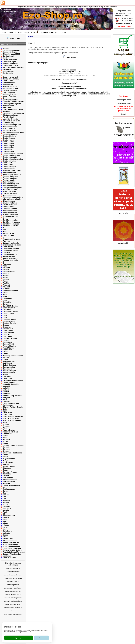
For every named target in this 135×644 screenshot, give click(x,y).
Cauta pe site (15, 39)
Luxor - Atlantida (9, 96)
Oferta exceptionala (10, 115)
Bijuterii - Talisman (10, 203)
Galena (6, 352)
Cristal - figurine (9, 169)
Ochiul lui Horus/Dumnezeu (14, 113)
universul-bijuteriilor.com (49, 94)
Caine (5, 537)
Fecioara (6, 501)
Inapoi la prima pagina (40, 63)
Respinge (42, 638)
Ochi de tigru (8, 405)
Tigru (5, 522)
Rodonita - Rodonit (10, 432)
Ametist (6, 270)
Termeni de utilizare (66, 87)
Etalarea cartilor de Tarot (12, 550)
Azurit (5, 293)
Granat (6, 354)
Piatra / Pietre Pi (9, 129)
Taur (5, 493)
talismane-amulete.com (82, 94)
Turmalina (7, 474)
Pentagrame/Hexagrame (12, 188)
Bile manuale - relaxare (12, 245)
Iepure (5, 524)
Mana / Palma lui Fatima (12, 174)
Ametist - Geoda (9, 272)
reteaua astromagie (68, 83)
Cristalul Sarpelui (10, 323)
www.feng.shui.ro (13, 585)
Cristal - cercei (9, 142)
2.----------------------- (10, 127)
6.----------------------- (10, 218)
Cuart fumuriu (8, 333)
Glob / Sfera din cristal (12, 121)
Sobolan (6, 518)
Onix (5, 409)
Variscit (6, 476)
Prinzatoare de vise (10, 216)
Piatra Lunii (7, 415)
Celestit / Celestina (10, 306)
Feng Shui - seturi (10, 212)
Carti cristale (8, 73)
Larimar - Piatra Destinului (13, 380)
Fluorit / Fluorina (9, 346)
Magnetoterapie (9, 256)
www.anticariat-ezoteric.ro (13, 578)
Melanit (6, 390)
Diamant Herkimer (10, 338)
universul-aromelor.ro (110, 7)
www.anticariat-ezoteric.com (13, 575)
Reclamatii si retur (124, 27)
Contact (63, 32)
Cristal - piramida (10, 161)
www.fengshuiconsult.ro (13, 595)
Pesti (5, 512)
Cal (4, 529)
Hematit (6, 358)
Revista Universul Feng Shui (14, 552)
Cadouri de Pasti (9, 558)
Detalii (123, 114)
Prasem (6, 424)
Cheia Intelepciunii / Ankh (13, 109)
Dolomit (6, 340)
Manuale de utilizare (11, 64)
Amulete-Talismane (10, 176)
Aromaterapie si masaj (12, 239)
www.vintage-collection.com (13, 614)
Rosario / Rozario (10, 191)
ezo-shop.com (66, 94)
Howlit (5, 359)
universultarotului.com (90, 92)
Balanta (6, 503)
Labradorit (7, 377)
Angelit (6, 277)
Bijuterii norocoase (10, 88)
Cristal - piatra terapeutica (13, 159)
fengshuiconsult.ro (84, 7)
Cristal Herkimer (9, 321)
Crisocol (6, 325)
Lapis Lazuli (8, 378)
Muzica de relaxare (10, 258)
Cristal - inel (8, 150)
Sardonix (6, 440)
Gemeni (6, 495)
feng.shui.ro (22, 7)
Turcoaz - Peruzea (10, 472)
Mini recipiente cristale (12, 199)
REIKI (5, 230)
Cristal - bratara (9, 138)
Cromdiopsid (8, 329)
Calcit (5, 300)
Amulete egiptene (10, 178)
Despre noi (54, 32)
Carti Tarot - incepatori (12, 222)
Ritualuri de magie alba (12, 125)
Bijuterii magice (9, 201)
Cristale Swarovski (10, 134)
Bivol (5, 520)
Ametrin (6, 274)
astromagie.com (70, 96)
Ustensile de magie (10, 119)
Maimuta (6, 533)
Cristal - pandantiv (10, 157)
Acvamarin (7, 264)
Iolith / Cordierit (9, 361)
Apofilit (6, 283)
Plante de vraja (9, 123)
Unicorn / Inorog (9, 94)
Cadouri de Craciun (10, 52)
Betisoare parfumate (11, 243)
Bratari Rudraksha (10, 60)
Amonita (6, 275)
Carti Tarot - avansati (11, 224)
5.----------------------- (10, 211)
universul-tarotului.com (71, 92)
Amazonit (7, 268)
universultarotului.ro (70, 7)
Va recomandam (9, 83)
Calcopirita (7, 302)
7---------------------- (9, 228)
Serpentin (7, 449)
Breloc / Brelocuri (10, 205)
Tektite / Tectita (9, 466)
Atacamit (6, 287)
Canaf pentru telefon (11, 249)
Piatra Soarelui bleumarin (13, 417)
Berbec (6, 491)
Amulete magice (9, 180)
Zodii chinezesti (9, 516)
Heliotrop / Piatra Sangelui (13, 356)
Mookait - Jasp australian (13, 396)
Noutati (6, 48)
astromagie (81, 79)
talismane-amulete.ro (49, 7)
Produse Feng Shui (10, 214)
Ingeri (5, 58)
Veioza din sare (9, 482)
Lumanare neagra (10, 254)
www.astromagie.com (13, 568)
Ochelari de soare (10, 90)
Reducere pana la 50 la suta (14, 67)
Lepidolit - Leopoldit (11, 384)
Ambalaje (6, 483)
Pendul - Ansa (8, 233)
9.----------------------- (10, 262)
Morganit (6, 398)
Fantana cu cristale (10, 260)
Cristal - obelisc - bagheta (13, 153)
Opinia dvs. (44, 32)
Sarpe (5, 527)
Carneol (6, 304)
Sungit (5, 461)
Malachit (6, 388)
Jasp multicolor (9, 373)
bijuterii (60, 7)
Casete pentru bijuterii (12, 485)
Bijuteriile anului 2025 (11, 54)
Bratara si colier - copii (12, 171)
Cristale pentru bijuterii (12, 104)
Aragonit (6, 285)
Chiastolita (7, 310)
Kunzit (5, 375)
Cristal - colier (8, 144)
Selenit (6, 443)
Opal (5, 411)
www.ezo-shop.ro (13, 581)
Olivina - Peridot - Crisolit (13, 407)
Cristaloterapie (9, 247)
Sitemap (78, 87)
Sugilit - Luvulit (9, 459)
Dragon (6, 525)
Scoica (6, 441)
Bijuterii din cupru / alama (13, 197)
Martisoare (7, 556)
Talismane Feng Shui (11, 184)
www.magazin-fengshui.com (13, 588)
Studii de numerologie (11, 546)
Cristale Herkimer (10, 136)
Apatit (5, 281)
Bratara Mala (8, 85)
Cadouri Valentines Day (12, 554)
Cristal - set (7, 163)
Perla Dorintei (8, 117)
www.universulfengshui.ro (13, 598)
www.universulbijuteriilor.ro (13, 601)
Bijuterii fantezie (9, 130)
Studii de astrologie (10, 545)
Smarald (6, 451)
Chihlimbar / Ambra (10, 312)
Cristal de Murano (10, 209)
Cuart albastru (8, 331)
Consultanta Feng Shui (12, 548)
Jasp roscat (7, 369)
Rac (4, 497)
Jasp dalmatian (9, 367)
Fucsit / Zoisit (8, 348)
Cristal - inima (8, 151)
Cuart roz (6, 335)
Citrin (5, 316)
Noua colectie (8, 71)
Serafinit (6, 447)
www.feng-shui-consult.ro (13, 591)
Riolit (5, 428)
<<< (29, 63)
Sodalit (6, 455)
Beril (5, 295)
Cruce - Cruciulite (10, 193)
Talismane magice (10, 186)
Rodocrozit (7, 434)
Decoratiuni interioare (11, 50)
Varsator (6, 510)
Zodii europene (9, 489)
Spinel (5, 457)
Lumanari (7, 253)
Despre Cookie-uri (58, 88)
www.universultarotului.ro (13, 604)
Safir (5, 438)
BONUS (34, 32)
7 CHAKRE (7, 69)
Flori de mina (8, 478)
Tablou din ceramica (11, 79)
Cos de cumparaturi (15, 32)
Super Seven (8, 462)
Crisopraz (7, 327)
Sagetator (7, 506)
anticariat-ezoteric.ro (34, 7)
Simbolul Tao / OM (10, 190)
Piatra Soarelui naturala (12, 420)
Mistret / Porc (8, 539)
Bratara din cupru (10, 87)
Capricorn (7, 508)
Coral (5, 317)
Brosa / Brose (8, 207)
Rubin (5, 436)
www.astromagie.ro (13, 572)
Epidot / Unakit (9, 344)
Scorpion (6, 504)
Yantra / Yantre (9, 106)
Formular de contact (124, 24)
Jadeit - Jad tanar (10, 365)
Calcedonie (7, 298)
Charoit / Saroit (9, 308)
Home (3, 32)
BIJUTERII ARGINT (10, 100)
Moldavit (6, 394)
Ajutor (27, 32)
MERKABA (7, 108)
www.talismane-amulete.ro (13, 608)
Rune (5, 232)
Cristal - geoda (9, 148)
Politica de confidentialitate (77, 88)
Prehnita (6, 426)
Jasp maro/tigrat (9, 371)
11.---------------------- (10, 487)
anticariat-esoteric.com (101, 94)
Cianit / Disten (8, 314)
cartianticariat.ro (36, 92)
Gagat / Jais (7, 350)
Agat (5, 266)
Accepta (19, 638)
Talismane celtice (10, 182)
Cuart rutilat (7, 337)
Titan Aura (7, 468)
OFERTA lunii (8, 81)
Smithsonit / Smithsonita (12, 453)
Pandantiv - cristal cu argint (14, 132)
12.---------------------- (10, 514)
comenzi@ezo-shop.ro (72, 72)
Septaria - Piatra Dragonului (14, 445)
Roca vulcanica (9, 430)
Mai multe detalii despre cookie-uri (18, 632)
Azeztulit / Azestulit (10, 291)
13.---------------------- (10, 541)
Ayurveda (7, 241)
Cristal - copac (9, 146)
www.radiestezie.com (13, 611)
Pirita (5, 422)
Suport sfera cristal (10, 77)
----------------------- (9, 75)
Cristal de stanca (9, 319)
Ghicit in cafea (8, 235)
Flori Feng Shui (9, 92)
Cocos (5, 535)
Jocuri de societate (10, 226)
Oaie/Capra (7, 531)
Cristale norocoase (10, 66)
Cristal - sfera (8, 165)
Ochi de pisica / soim (11, 403)
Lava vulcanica (9, 382)
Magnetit (6, 386)
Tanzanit (6, 464)
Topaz (5, 470)
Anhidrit (6, 279)
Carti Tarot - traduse (11, 220)
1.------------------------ (10, 98)
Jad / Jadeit (7, 363)
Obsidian (6, 401)
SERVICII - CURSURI (11, 543)
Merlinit (6, 392)
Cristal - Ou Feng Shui (11, 155)
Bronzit (6, 296)
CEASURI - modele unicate (13, 102)
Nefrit (5, 399)
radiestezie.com (96, 7)
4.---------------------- (10, 195)
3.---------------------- (10, 172)
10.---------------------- (10, 480)
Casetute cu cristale (11, 251)
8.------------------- (9, 237)
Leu (4, 499)
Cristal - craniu (9, 140)
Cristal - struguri (9, 167)
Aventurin (7, 289)
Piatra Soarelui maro (11, 419)
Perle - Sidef (8, 413)
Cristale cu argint (10, 62)
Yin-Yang (6, 111)
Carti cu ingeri (8, 56)
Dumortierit (7, 342)
